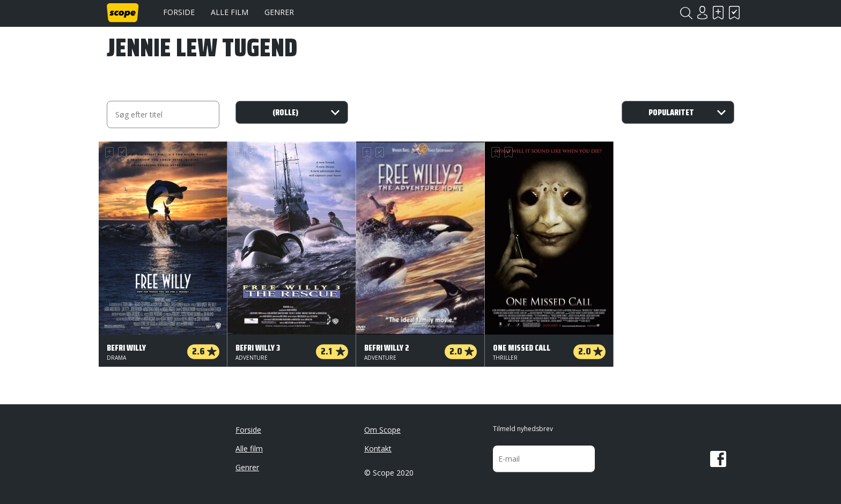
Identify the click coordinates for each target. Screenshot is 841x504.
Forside (179, 12)
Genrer (279, 12)
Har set (734, 13)
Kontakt (378, 449)
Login (702, 13)
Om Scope (382, 430)
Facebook (718, 459)
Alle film (230, 12)
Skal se (718, 13)
